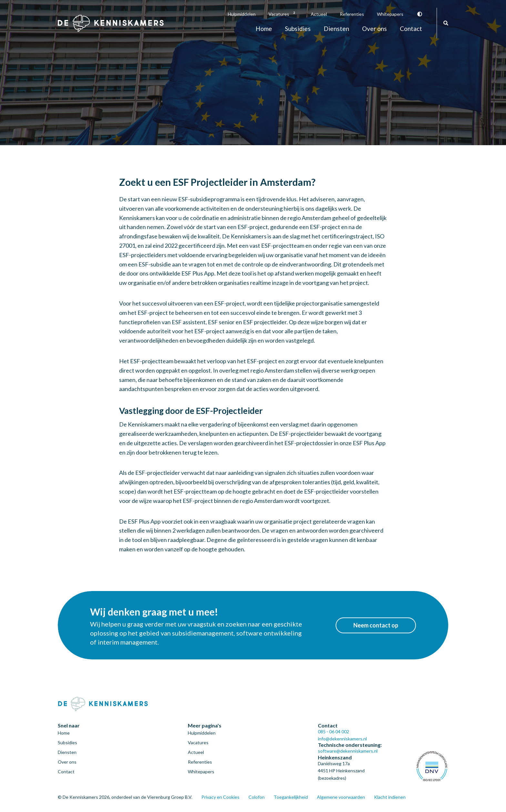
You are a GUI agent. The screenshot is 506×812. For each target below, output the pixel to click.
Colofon (257, 797)
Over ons (374, 29)
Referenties (352, 14)
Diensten (336, 29)
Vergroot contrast (420, 14)
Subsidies (298, 29)
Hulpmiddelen (242, 14)
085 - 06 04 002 (334, 732)
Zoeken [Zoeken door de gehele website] (446, 23)
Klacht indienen (390, 797)
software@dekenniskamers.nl (348, 751)
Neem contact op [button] (376, 625)
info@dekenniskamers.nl (342, 739)
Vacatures (283, 14)
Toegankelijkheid (291, 797)
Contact (411, 29)
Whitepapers (390, 14)
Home (264, 29)
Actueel (319, 14)
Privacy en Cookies (220, 797)
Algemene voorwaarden (341, 797)
